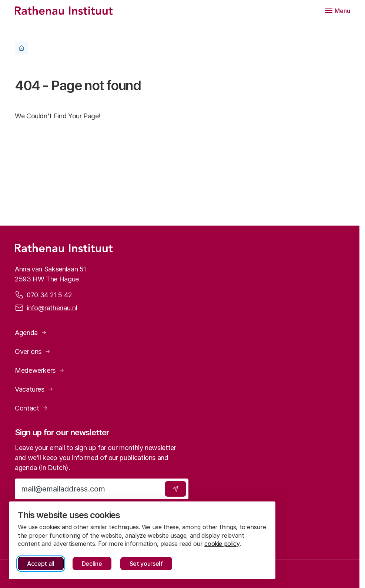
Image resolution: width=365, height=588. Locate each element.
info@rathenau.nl (52, 307)
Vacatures (30, 389)
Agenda (26, 333)
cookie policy (222, 544)
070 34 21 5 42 (49, 294)
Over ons (28, 352)
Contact (27, 408)
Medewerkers (35, 370)
